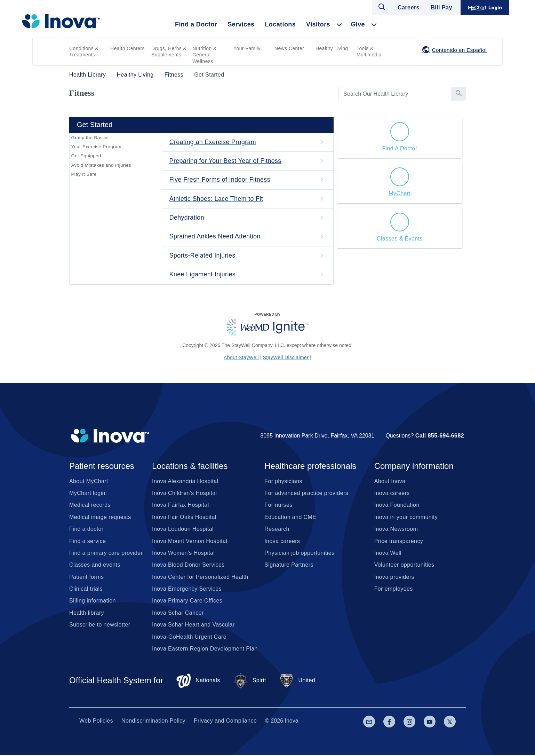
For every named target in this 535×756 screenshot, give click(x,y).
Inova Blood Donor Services (188, 565)
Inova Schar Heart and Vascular (193, 625)
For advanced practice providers (306, 494)
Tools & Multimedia (369, 52)
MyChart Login (485, 8)
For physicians (283, 482)
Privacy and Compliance (225, 721)
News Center (289, 48)
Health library (87, 613)
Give (358, 24)
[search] (395, 94)
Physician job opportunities (299, 554)
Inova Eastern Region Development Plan (205, 649)
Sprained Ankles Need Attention (215, 237)
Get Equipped (86, 157)
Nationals (198, 681)
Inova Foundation (397, 506)
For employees (394, 589)
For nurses (278, 506)
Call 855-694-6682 (440, 436)
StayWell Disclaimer (286, 358)
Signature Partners (289, 565)
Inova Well (388, 554)
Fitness (174, 75)
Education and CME (290, 518)
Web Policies (96, 721)
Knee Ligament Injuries (203, 275)
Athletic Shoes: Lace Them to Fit (217, 199)
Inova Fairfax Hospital (181, 506)
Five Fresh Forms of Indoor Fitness (221, 180)
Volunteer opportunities (404, 565)
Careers (409, 7)
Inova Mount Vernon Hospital (190, 542)
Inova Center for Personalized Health (200, 578)
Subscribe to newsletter (100, 625)
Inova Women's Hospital (183, 554)
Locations (280, 24)
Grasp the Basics (90, 138)
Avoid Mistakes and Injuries (101, 166)
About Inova (390, 482)
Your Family (247, 48)
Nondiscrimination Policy (153, 721)
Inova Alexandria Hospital (185, 482)
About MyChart (89, 482)
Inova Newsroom (396, 530)
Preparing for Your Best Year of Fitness (226, 161)
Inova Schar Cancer (178, 613)
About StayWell (241, 358)
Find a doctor (86, 530)
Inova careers (282, 542)
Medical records (90, 506)
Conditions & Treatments (84, 52)
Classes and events (95, 565)
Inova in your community (406, 518)
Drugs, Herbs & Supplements (169, 52)
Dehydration (187, 218)
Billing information (93, 601)
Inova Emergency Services (187, 589)
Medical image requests (100, 518)
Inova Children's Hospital (184, 494)
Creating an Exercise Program (213, 142)
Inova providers (394, 578)
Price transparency (399, 542)
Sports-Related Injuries (203, 256)
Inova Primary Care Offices (187, 601)
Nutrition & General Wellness (205, 55)
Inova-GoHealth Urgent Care (189, 637)
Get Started (209, 75)
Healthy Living (332, 48)
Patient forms (86, 578)
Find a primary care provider (106, 554)
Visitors (318, 24)
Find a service (87, 542)
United (297, 681)
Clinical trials (86, 589)
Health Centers (127, 48)
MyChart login (87, 494)
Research (277, 530)
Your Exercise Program (96, 147)
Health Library (87, 75)
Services (241, 24)
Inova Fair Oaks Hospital (184, 518)
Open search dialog (383, 7)
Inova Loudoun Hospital (183, 530)
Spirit (249, 681)
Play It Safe (84, 176)
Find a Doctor (196, 24)
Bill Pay (442, 7)
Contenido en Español (459, 50)
